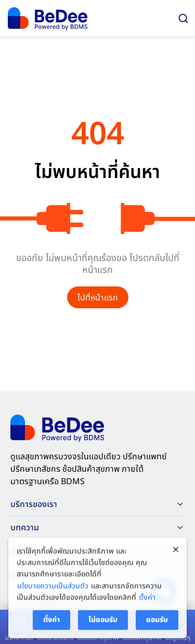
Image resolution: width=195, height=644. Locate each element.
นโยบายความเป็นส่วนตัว (53, 589)
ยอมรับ (157, 623)
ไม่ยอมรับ (103, 623)
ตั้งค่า (147, 601)
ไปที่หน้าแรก (98, 298)
